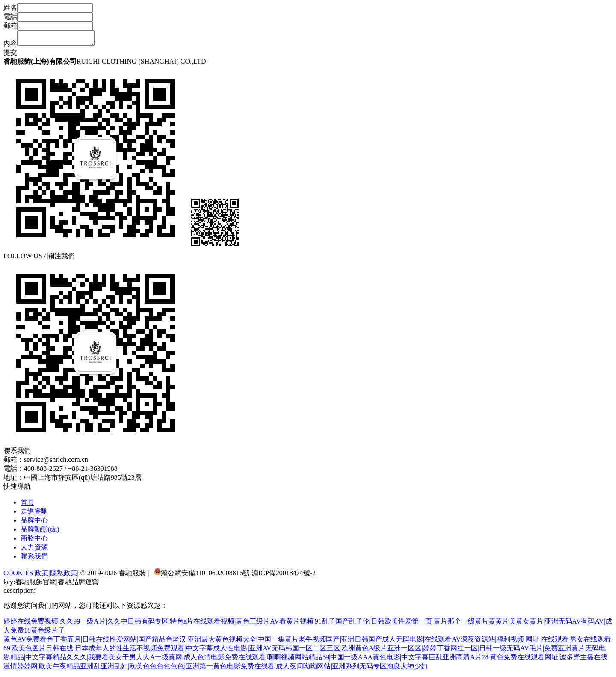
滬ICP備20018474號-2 (284, 575)
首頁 (27, 505)
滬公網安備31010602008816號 (205, 575)
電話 (10, 16)
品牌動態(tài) (40, 532)
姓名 (10, 7)
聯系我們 (34, 559)
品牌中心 (34, 523)
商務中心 (34, 541)
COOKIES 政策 (26, 575)
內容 (10, 46)
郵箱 (10, 25)
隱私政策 (64, 575)
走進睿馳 (34, 514)
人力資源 (34, 550)
